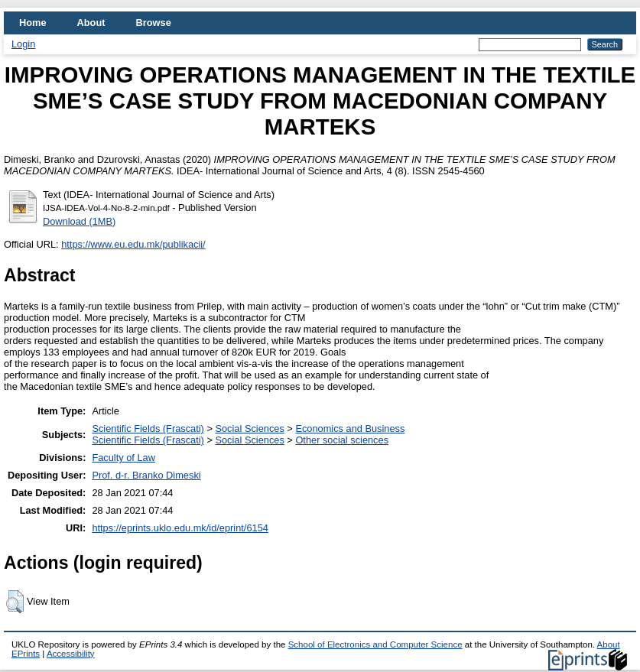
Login (23, 44)
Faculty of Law (123, 458)
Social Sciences (249, 429)
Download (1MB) (79, 221)
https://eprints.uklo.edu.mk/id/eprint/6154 (180, 528)
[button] (15, 602)
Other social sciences (342, 440)
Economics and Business (350, 429)
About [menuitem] (91, 23)
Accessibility (71, 654)
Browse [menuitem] (154, 23)
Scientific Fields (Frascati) (148, 429)
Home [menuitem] (33, 23)
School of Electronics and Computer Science (375, 644)
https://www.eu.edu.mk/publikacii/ (133, 244)
